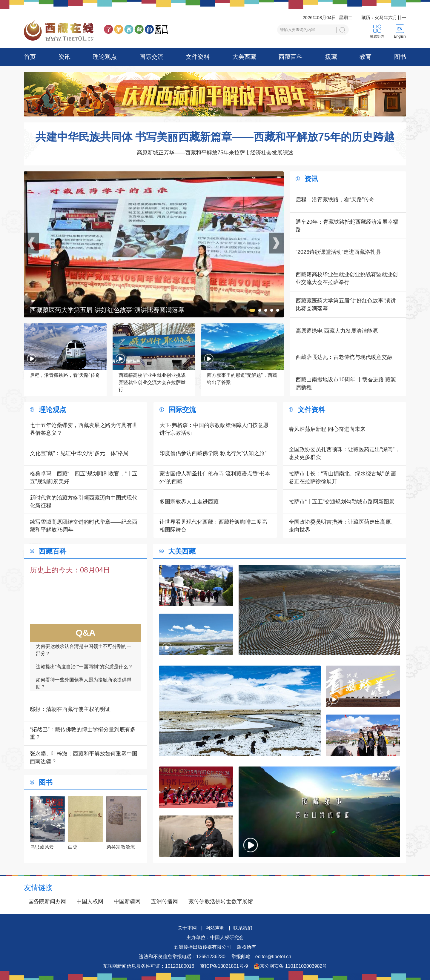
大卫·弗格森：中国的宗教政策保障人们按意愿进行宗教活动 (214, 429)
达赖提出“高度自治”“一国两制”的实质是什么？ (84, 671)
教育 (365, 57)
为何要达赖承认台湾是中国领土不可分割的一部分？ (84, 655)
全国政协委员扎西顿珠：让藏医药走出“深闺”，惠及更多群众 (344, 453)
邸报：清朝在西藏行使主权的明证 (70, 709)
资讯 (64, 57)
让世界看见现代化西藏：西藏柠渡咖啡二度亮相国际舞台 (213, 526)
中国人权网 (90, 901)
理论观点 (105, 57)
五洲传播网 (165, 901)
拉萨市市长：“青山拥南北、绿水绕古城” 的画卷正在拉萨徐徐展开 (342, 477)
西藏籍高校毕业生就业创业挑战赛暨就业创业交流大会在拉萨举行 (347, 278)
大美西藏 (244, 57)
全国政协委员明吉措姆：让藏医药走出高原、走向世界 (343, 526)
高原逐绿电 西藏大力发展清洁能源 (337, 331)
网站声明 (215, 928)
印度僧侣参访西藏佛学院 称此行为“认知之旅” (213, 453)
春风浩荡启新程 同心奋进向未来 (327, 429)
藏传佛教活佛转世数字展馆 (221, 901)
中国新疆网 (127, 901)
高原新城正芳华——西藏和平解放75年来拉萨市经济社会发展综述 (215, 153)
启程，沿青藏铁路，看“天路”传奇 (335, 199)
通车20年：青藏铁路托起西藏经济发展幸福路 (347, 226)
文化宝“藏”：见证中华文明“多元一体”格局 (79, 453)
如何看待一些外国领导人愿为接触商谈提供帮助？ (84, 688)
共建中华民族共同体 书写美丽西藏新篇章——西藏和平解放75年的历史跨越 (215, 137)
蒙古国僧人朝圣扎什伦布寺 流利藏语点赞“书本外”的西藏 (215, 477)
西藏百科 (291, 57)
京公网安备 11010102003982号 (290, 966)
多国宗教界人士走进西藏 (189, 502)
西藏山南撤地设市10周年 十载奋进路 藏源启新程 (346, 383)
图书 (400, 57)
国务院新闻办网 (47, 901)
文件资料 (198, 57)
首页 (30, 57)
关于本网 (187, 928)
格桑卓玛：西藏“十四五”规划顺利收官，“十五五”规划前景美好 (84, 477)
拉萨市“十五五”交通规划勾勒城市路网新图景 (342, 502)
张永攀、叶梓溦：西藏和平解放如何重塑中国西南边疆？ (84, 758)
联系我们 (243, 928)
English (400, 36)
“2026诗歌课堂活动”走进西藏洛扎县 (338, 252)
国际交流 (151, 57)
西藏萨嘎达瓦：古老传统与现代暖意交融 (344, 357)
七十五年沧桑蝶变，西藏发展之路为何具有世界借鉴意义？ (84, 429)
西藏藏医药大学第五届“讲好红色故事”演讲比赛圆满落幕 (346, 305)
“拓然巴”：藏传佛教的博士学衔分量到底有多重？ (83, 733)
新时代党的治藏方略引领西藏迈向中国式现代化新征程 (84, 502)
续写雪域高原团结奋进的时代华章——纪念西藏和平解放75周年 (84, 526)
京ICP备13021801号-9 (224, 966)
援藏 (331, 57)
